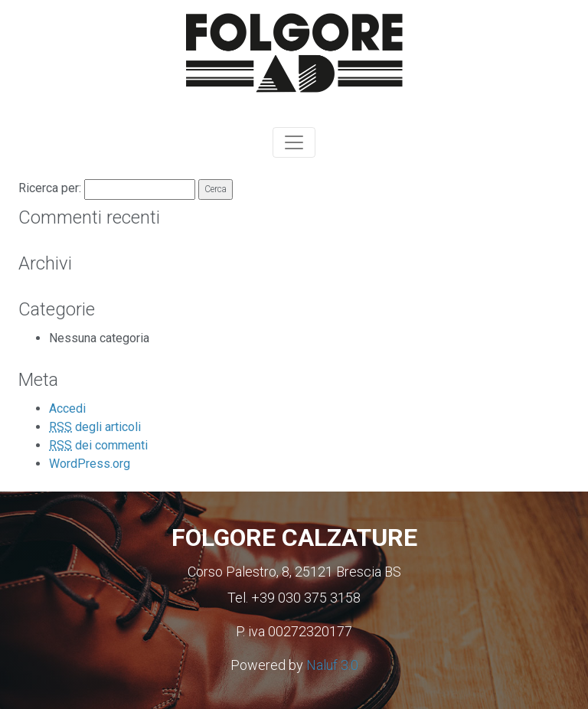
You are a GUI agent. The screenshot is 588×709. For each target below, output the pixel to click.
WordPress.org (90, 464)
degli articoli (95, 427)
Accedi (67, 408)
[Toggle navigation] (294, 142)
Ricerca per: (50, 188)
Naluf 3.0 (332, 665)
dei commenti (98, 445)
